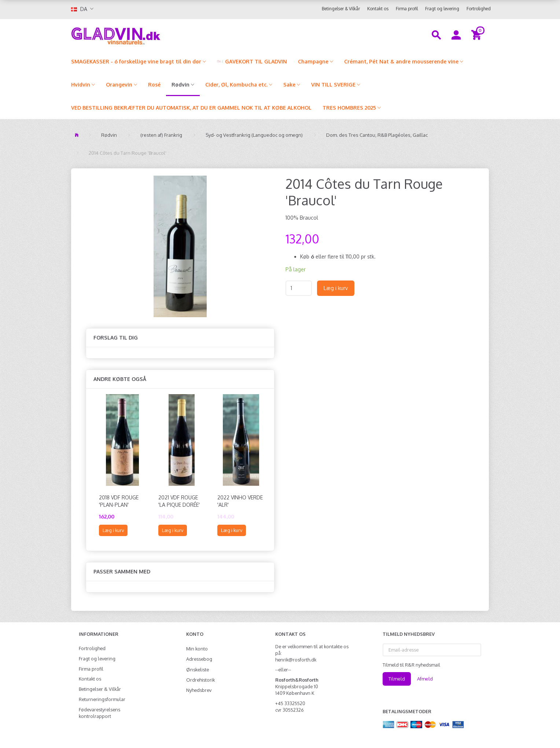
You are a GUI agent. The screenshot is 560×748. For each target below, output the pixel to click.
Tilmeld (397, 679)
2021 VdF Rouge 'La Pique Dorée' (179, 501)
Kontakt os (378, 9)
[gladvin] (146, 34)
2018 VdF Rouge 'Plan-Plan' (119, 501)
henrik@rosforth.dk (296, 660)
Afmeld (425, 679)
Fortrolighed (479, 9)
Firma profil (407, 9)
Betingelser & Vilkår (341, 9)
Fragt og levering (442, 9)
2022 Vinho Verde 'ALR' (240, 501)
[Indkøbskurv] (477, 34)
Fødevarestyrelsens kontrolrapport (100, 713)
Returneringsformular (102, 699)
